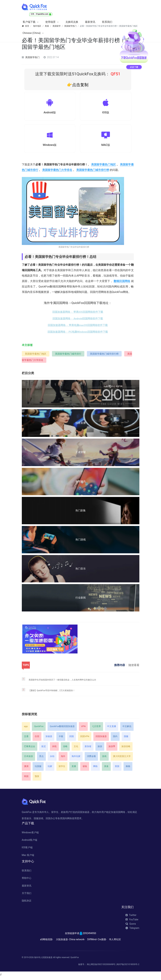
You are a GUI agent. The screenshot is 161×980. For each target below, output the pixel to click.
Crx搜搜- (102, 942)
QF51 (115, 74)
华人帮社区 (115, 942)
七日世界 (96, 728)
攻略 (65, 749)
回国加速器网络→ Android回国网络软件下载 (78, 321)
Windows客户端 (30, 835)
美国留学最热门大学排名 (57, 172)
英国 (117, 768)
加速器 (49, 739)
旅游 (100, 749)
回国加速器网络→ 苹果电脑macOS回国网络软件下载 (78, 327)
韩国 (26, 778)
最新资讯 (90, 22)
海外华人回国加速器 (43, 960)
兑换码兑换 (72, 22)
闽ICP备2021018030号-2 (128, 967)
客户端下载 (29, 22)
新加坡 (88, 749)
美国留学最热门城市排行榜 (93, 172)
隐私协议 (27, 903)
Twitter (131, 917)
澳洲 (26, 768)
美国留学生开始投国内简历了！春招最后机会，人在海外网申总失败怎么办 (62, 682)
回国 (72, 739)
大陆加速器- (62, 942)
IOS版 (106, 113)
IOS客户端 (27, 850)
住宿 (37, 739)
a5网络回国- (46, 942)
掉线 (54, 749)
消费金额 (91, 758)
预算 (37, 778)
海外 (63, 758)
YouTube (132, 922)
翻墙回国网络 (122, 283)
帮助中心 (27, 880)
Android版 (50, 113)
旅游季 (112, 749)
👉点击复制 (78, 85)
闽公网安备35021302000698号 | (102, 967)
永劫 (52, 758)
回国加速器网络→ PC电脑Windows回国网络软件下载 (78, 334)
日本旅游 (28, 758)
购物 (128, 768)
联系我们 (107, 22)
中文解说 (127, 728)
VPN (83, 728)
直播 (74, 768)
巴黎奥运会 (30, 749)
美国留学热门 (32, 57)
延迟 (44, 749)
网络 (95, 768)
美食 (106, 768)
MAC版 (106, 146)
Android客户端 (30, 842)
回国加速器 (101, 739)
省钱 (85, 768)
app (26, 728)
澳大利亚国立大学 (122, 758)
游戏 (104, 758)
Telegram (132, 930)
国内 (115, 739)
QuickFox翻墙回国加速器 (62, 728)
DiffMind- (92, 942)
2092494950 (89, 935)
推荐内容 (120, 667)
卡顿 (61, 739)
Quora (131, 926)
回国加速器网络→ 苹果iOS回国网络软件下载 (78, 314)
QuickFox (39, 728)
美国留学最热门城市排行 (68, 356)
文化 (76, 749)
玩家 (50, 768)
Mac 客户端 (28, 857)
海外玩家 (76, 758)
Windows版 (50, 146)
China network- (77, 942)
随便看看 (134, 667)
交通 (26, 739)
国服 (126, 739)
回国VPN (85, 739)
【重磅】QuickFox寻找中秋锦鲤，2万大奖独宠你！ (52, 693)
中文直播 (112, 728)
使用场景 (50, 22)
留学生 (62, 768)
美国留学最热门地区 (103, 167)
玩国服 (38, 768)
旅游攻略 (126, 749)
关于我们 (27, 895)
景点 (41, 758)
